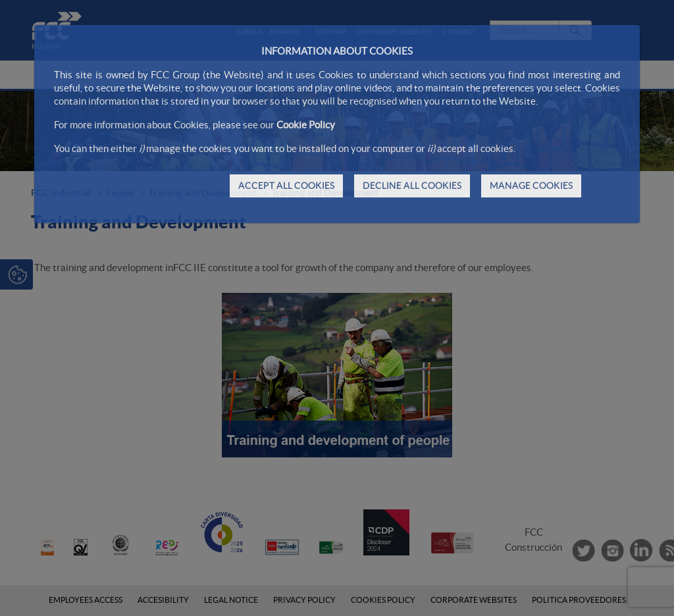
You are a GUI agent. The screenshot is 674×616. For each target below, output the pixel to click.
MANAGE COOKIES (531, 186)
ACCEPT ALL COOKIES (286, 186)
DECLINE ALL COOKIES (412, 186)
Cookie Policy (306, 125)
